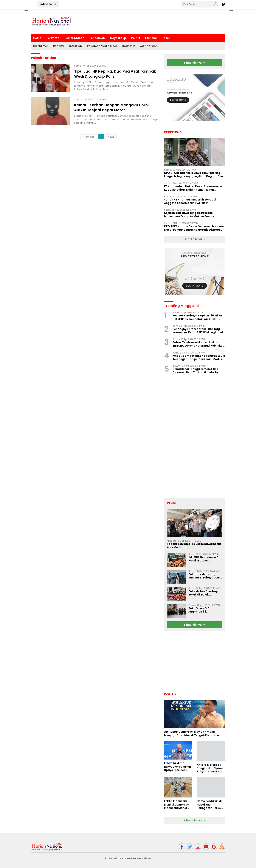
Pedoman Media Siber (102, 46)
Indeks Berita (48, 4)
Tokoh (166, 38)
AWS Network (149, 46)
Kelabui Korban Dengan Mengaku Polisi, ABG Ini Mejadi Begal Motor (112, 107)
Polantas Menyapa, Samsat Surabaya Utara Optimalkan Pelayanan (205, 576)
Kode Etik (129, 46)
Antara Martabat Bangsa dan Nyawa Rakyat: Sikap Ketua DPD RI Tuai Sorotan (211, 768)
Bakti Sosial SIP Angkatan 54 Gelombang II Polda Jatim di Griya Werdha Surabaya (204, 610)
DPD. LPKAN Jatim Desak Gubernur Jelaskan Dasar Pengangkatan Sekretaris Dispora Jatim (194, 228)
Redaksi (59, 46)
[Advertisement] (18, 65)
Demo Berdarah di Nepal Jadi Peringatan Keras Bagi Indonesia (209, 805)
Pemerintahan (74, 38)
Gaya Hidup (118, 38)
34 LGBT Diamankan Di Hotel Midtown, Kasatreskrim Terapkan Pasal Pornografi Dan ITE (205, 559)
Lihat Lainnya (195, 239)
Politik (136, 38)
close (25, 10)
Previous (89, 137)
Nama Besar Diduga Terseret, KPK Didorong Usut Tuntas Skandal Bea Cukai (196, 371)
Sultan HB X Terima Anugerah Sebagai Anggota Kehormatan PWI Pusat (190, 201)
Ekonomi (151, 38)
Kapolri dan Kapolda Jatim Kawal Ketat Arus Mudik (194, 546)
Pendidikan (97, 38)
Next (111, 137)
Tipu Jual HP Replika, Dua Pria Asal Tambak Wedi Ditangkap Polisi (115, 74)
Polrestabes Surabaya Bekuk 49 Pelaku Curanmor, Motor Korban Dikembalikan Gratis (204, 593)
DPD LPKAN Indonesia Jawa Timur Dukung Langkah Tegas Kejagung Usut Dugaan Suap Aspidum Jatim (194, 174)
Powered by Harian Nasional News (128, 858)
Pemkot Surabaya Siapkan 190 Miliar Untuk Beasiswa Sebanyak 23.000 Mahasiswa (197, 317)
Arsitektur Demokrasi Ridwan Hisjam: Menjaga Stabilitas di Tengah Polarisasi (191, 733)
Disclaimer (41, 46)
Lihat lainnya (195, 63)
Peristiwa (53, 38)
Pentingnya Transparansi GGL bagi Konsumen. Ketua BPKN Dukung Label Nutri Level (198, 331)
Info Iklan (76, 46)
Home (37, 38)
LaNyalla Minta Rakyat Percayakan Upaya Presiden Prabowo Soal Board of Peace (178, 767)
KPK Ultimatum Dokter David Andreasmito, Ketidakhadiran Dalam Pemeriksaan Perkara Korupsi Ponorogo (193, 188)
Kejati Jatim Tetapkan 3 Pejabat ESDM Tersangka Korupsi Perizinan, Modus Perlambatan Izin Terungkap (199, 357)
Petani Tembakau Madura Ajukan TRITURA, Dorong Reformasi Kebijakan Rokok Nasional (198, 344)
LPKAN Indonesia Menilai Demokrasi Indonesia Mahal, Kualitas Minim (177, 805)
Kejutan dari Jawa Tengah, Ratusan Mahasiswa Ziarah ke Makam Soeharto (191, 215)
